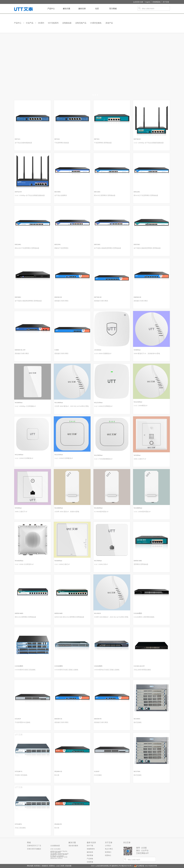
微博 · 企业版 (141, 848)
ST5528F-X (19, 771)
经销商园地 (156, 2)
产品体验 (90, 859)
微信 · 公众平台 (142, 850)
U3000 (57, 350)
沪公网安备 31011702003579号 (147, 866)
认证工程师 (60, 866)
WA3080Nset (138, 508)
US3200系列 (138, 613)
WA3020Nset (98, 508)
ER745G (97, 139)
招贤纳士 (108, 855)
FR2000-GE (58, 771)
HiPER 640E (138, 561)
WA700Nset (98, 561)
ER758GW (137, 139)
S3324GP (18, 719)
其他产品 (109, 23)
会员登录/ (137, 2)
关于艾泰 (166, 2)
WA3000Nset (59, 508)
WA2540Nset (19, 455)
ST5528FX (18, 824)
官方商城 (113, 11)
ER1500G (58, 192)
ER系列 (41, 23)
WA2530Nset (138, 402)
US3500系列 (19, 666)
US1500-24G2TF (139, 666)
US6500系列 (98, 666)
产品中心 (51, 11)
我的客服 (90, 855)
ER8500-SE (137, 297)
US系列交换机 (96, 23)
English (148, 2)
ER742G (57, 139)
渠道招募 (68, 866)
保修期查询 (91, 849)
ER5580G (18, 297)
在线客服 (90, 862)
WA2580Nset (98, 455)
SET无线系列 (53, 23)
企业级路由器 (55, 846)
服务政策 (90, 852)
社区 (97, 11)
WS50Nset (18, 508)
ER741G (18, 139)
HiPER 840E (58, 613)
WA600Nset (58, 561)
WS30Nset (137, 455)
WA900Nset (19, 403)
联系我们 (108, 852)
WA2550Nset (59, 455)
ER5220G (137, 192)
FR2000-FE (58, 824)
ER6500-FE (98, 719)
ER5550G (137, 244)
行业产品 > (31, 23)
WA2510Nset (98, 403)
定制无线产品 (81, 23)
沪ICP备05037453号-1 (126, 866)
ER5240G (18, 244)
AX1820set (98, 350)
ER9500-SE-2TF (20, 350)
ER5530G (97, 244)
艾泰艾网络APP (142, 853)
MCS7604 (137, 771)
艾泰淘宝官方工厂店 (34, 846)
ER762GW (18, 192)
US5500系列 (59, 666)
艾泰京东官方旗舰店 (34, 849)
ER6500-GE (58, 719)
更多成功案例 (73, 846)
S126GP (97, 771)
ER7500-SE (98, 297)
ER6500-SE (58, 297)
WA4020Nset (19, 561)
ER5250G (58, 244)
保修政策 (45, 866)
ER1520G (97, 192)
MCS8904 (137, 719)
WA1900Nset (59, 403)
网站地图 (30, 866)
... (51, 855)
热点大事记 (109, 849)
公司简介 (108, 846)
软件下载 (90, 846)
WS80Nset (137, 350)
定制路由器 (67, 23)
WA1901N (97, 613)
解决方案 (67, 11)
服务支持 (82, 11)
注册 (141, 2)
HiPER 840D (19, 613)
